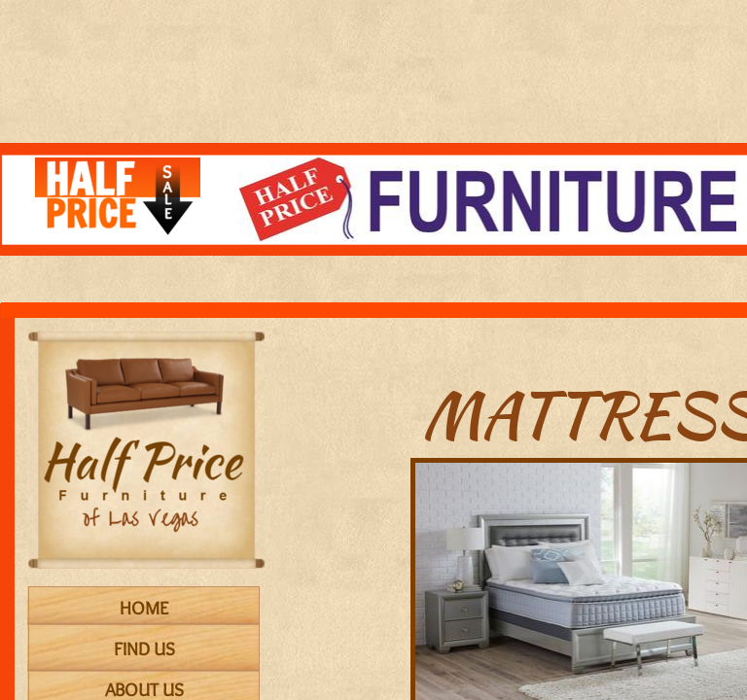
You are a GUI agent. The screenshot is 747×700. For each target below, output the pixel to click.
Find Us (144, 649)
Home (144, 608)
